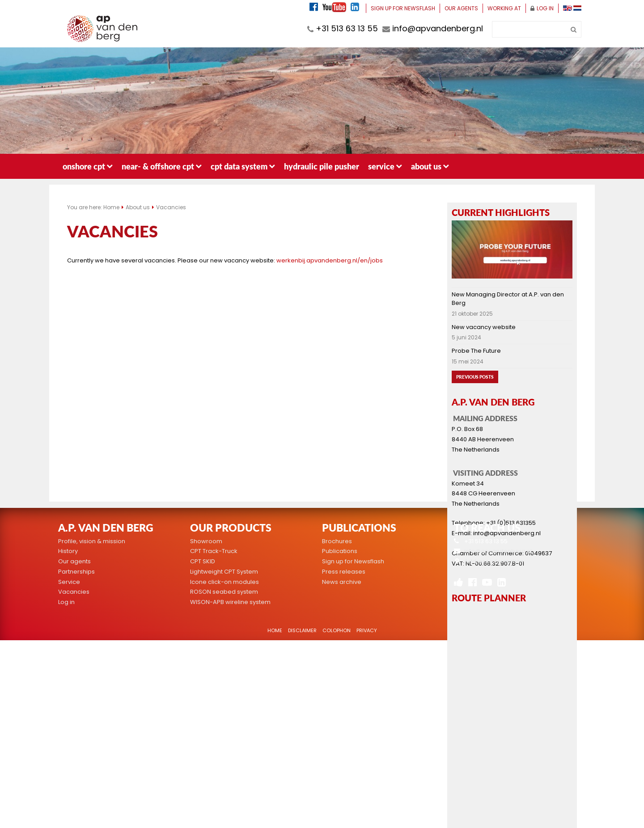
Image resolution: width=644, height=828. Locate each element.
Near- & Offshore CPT (162, 166)
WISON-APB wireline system (230, 602)
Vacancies (171, 207)
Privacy (367, 630)
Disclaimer (302, 630)
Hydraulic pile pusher (322, 166)
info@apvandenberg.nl (433, 28)
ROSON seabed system (224, 592)
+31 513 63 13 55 (343, 28)
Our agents (461, 8)
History (68, 551)
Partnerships (76, 572)
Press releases (344, 572)
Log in (542, 8)
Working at (504, 8)
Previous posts (475, 377)
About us (430, 166)
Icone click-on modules (225, 582)
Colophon (337, 630)
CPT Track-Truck (214, 551)
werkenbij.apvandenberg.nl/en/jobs (330, 260)
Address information (494, 561)
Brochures (337, 541)
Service (385, 166)
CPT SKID (203, 561)
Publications (340, 551)
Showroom (206, 541)
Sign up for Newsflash (403, 8)
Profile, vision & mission (92, 541)
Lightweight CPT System (224, 572)
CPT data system (243, 166)
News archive (342, 582)
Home (111, 207)
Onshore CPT (88, 166)
